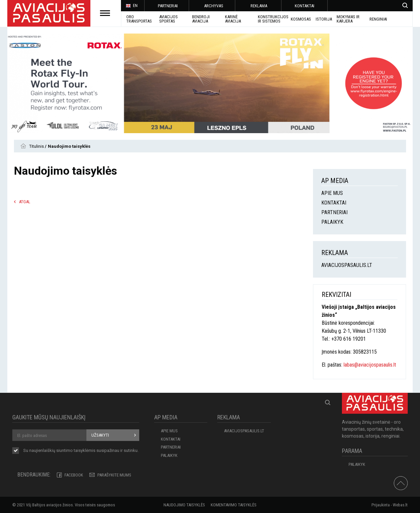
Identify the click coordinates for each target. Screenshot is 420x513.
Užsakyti (100, 435)
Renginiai (378, 19)
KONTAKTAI (305, 6)
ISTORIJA (324, 19)
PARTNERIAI (168, 6)
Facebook (74, 475)
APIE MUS (332, 193)
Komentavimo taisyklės (234, 505)
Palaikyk (332, 222)
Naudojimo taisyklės (184, 505)
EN (132, 6)
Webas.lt (400, 505)
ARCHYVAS (214, 6)
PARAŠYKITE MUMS (114, 475)
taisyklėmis (85, 450)
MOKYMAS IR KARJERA (348, 19)
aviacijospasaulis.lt (347, 265)
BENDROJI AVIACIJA (201, 19)
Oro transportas (139, 19)
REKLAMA (259, 6)
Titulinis (37, 146)
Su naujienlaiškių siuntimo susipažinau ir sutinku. (81, 451)
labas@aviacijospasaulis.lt (370, 365)
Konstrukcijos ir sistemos (273, 19)
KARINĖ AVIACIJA (233, 19)
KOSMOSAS (301, 19)
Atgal (25, 202)
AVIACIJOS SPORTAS (168, 19)
